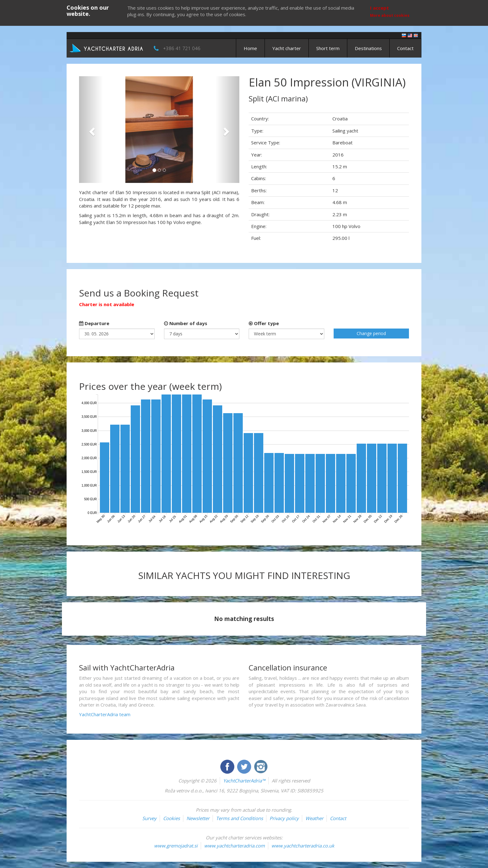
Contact (405, 48)
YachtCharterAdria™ (244, 781)
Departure (94, 323)
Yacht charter (287, 48)
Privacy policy (284, 818)
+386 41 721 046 (182, 48)
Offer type (264, 323)
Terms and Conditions (239, 818)
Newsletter (198, 818)
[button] (91, 130)
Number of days (186, 323)
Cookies (171, 818)
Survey (149, 818)
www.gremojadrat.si (176, 846)
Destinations (368, 48)
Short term (328, 48)
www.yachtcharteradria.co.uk (303, 846)
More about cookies (390, 15)
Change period (371, 333)
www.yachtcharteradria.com (235, 846)
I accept (380, 8)
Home (250, 48)
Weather (314, 818)
